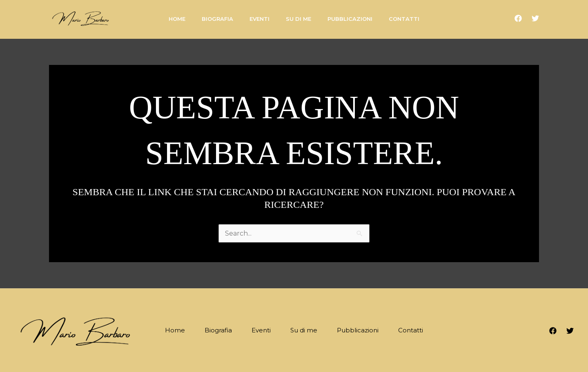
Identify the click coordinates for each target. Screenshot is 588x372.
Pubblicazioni (358, 330)
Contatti (411, 330)
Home (175, 330)
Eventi (261, 330)
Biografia (218, 330)
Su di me (304, 330)
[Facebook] (518, 18)
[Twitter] (535, 18)
